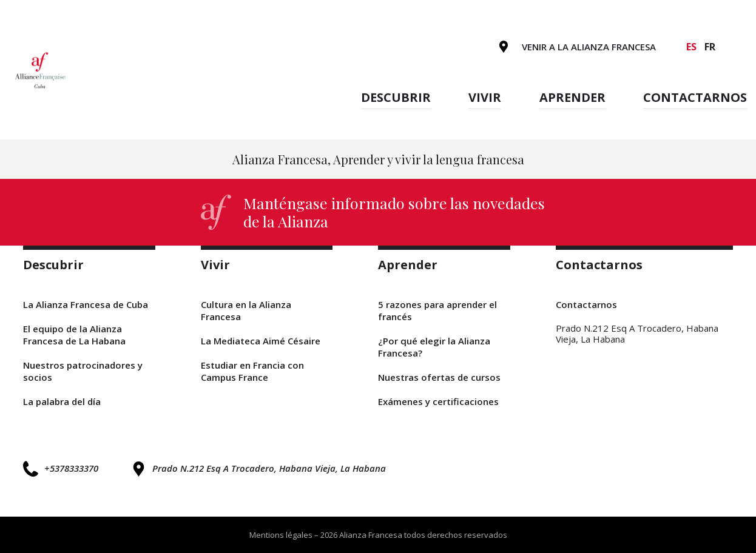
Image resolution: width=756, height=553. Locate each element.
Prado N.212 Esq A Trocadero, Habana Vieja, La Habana (258, 469)
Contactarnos (695, 97)
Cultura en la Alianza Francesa (246, 310)
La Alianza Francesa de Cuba (86, 304)
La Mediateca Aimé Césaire (261, 341)
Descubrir (396, 97)
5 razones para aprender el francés (437, 310)
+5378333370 (61, 468)
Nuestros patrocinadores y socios (83, 371)
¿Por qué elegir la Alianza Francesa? (434, 347)
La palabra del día (62, 401)
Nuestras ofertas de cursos (439, 377)
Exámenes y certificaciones (438, 401)
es (691, 47)
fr (710, 47)
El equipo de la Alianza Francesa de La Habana (74, 335)
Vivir (485, 97)
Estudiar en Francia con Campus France (252, 371)
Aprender (572, 97)
